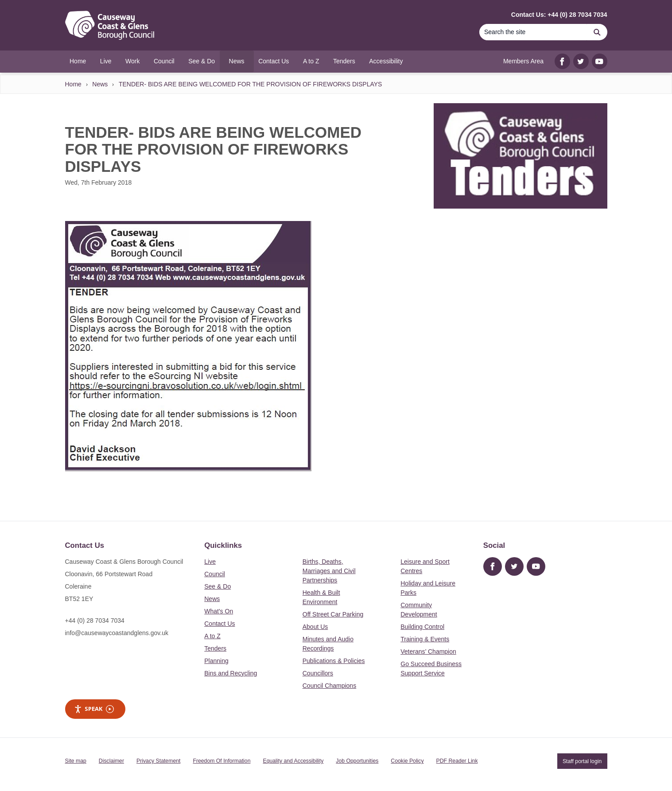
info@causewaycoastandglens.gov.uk (117, 633)
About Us (315, 627)
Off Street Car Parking (333, 614)
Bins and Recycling (231, 673)
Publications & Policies (334, 661)
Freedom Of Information (221, 761)
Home (73, 84)
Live (210, 562)
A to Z (212, 636)
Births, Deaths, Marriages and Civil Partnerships (329, 571)
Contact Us (219, 624)
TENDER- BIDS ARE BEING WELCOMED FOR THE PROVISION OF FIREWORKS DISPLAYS (251, 84)
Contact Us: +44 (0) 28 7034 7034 (559, 15)
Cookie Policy (407, 761)
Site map (76, 761)
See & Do (218, 586)
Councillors (318, 673)
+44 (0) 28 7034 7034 (95, 620)
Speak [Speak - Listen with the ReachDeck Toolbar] (94, 709)
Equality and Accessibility (293, 761)
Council (215, 574)
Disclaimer (111, 761)
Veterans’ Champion (428, 651)
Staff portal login (582, 761)
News (100, 84)
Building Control (422, 627)
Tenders (215, 648)
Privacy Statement (158, 761)
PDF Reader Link (457, 761)
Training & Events (425, 639)
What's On (219, 611)
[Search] (533, 32)
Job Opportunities (357, 761)
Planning (216, 661)
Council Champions (329, 686)
